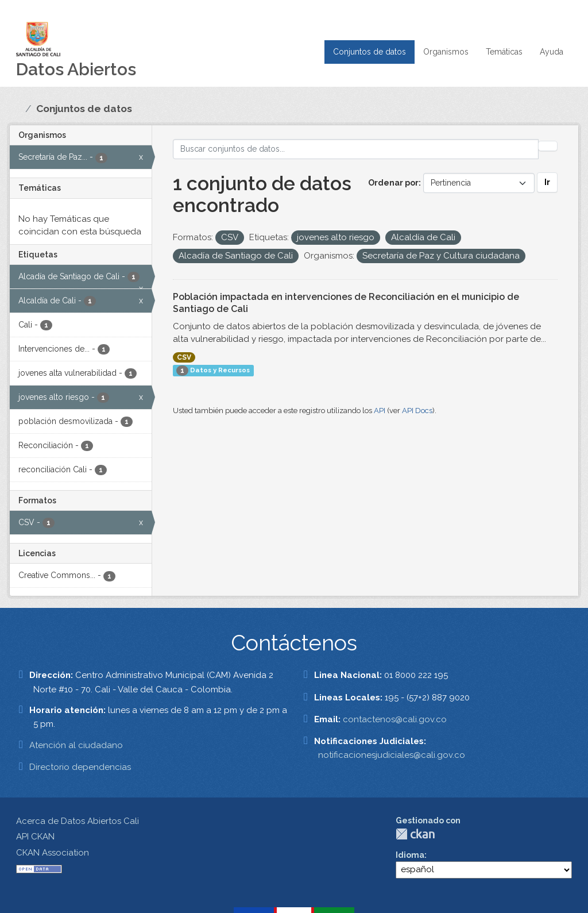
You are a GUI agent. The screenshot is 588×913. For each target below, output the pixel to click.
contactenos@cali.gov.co (395, 719)
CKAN (415, 834)
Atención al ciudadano (76, 745)
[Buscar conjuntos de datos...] (356, 149)
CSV (184, 357)
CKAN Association (53, 853)
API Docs (417, 411)
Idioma (410, 855)
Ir (547, 182)
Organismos (446, 52)
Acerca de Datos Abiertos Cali (78, 821)
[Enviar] (548, 146)
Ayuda (552, 52)
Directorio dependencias (80, 767)
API (380, 411)
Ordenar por (393, 183)
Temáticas (504, 52)
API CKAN (35, 837)
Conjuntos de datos (370, 52)
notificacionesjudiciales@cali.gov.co (392, 755)
